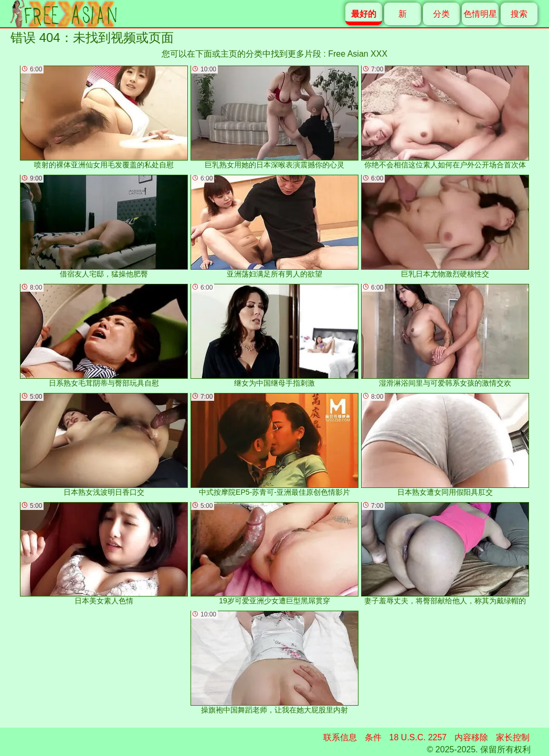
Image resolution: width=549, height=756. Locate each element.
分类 (441, 14)
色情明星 (480, 14)
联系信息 (340, 737)
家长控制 (513, 737)
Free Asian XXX (358, 54)
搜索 (519, 14)
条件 (373, 737)
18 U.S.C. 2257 (418, 737)
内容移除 (471, 737)
